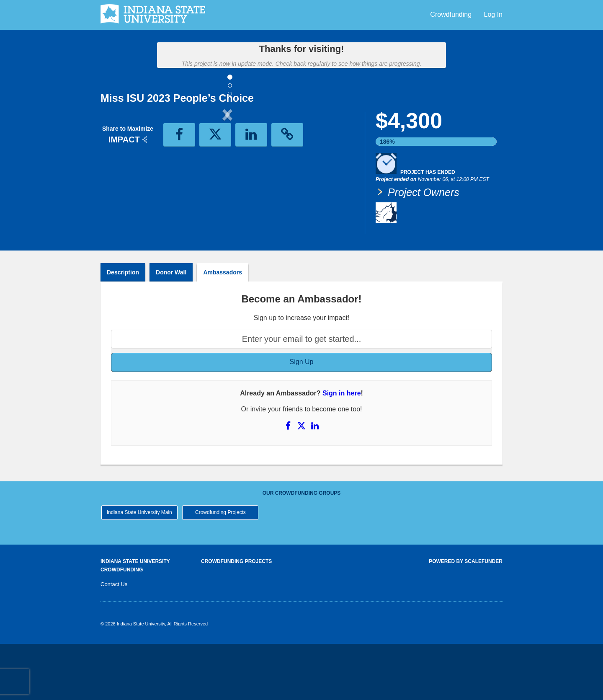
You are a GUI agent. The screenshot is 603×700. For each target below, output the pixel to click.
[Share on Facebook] (289, 482)
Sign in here (342, 449)
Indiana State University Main (139, 568)
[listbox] (227, 184)
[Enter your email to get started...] (301, 395)
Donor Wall (171, 328)
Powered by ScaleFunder (466, 617)
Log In (493, 14)
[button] (120, 184)
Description (123, 328)
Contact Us (114, 640)
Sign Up (302, 418)
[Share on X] (302, 482)
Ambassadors (223, 328)
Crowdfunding (452, 14)
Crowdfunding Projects (220, 568)
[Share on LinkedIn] (315, 482)
